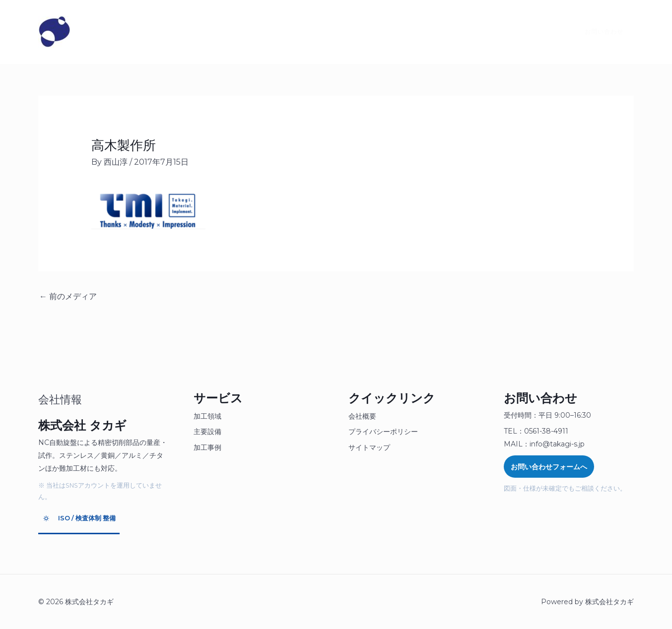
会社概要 (362, 416)
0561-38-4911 (546, 431)
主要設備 (207, 432)
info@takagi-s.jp (557, 444)
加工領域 (207, 416)
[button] (598, 32)
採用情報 (275, 32)
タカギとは (109, 32)
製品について (169, 32)
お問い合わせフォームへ (549, 467)
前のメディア (68, 296)
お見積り (225, 32)
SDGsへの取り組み (341, 32)
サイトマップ (369, 447)
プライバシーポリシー (383, 432)
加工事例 (207, 447)
